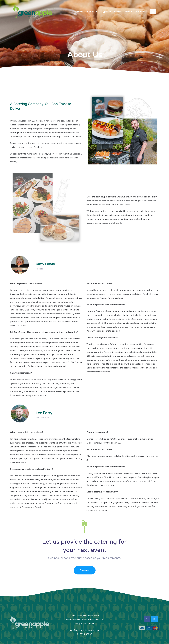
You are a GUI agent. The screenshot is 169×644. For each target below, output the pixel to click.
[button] (153, 12)
